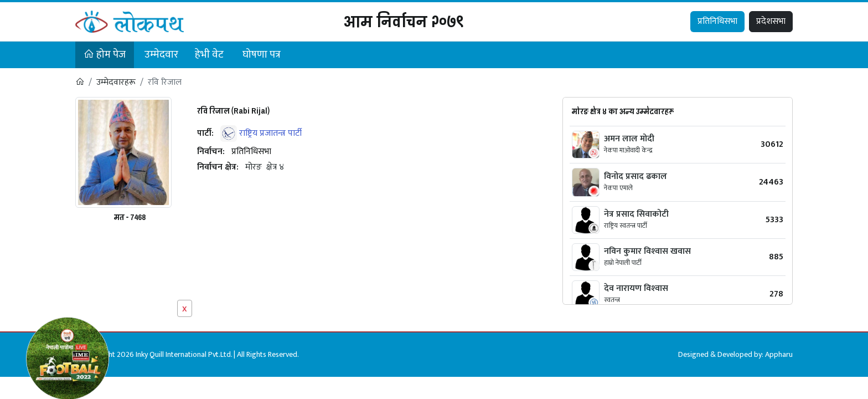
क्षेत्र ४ (275, 167)
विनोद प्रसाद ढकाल (635, 177)
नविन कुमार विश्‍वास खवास (647, 251)
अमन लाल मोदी (629, 139)
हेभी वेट (209, 55)
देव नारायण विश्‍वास (636, 288)
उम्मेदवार (161, 55)
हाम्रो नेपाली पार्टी (623, 263)
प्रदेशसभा (771, 21)
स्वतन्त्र (612, 300)
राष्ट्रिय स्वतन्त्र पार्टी (626, 226)
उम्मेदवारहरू (116, 82)
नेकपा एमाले (618, 188)
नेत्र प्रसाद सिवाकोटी (636, 214)
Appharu (779, 354)
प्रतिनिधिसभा (717, 21)
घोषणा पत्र (262, 55)
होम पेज (105, 55)
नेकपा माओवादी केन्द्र (628, 150)
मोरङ (254, 167)
